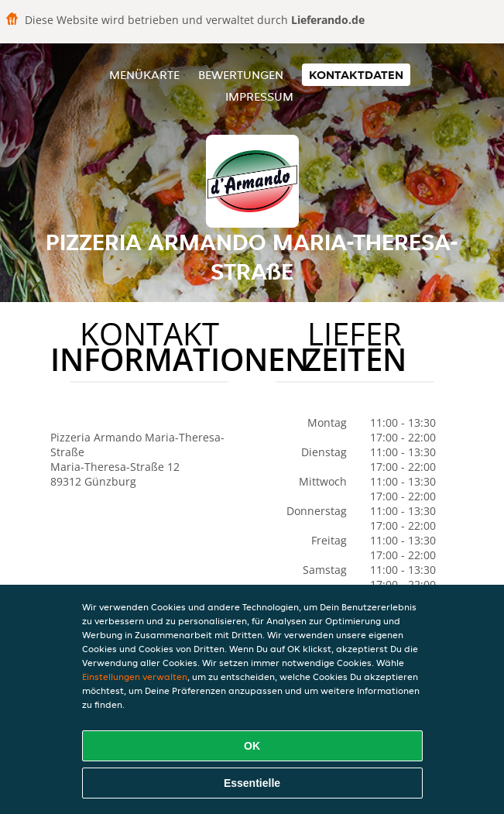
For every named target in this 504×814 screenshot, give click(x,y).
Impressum (259, 96)
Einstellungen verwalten (135, 677)
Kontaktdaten (356, 75)
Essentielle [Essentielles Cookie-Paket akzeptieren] (252, 783)
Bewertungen (241, 75)
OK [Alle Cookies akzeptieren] (252, 746)
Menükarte (144, 75)
